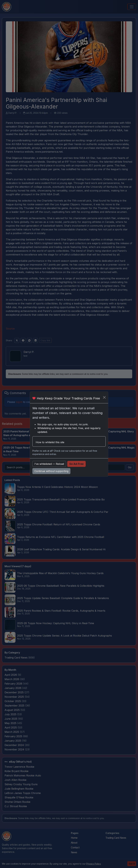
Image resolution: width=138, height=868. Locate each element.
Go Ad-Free (76, 464)
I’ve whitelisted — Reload (49, 464)
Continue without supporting (51, 471)
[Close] (104, 397)
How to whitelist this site (50, 442)
